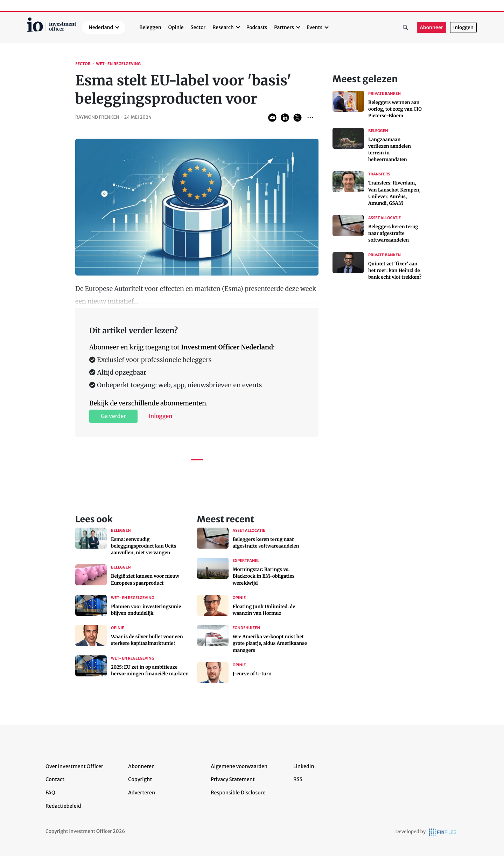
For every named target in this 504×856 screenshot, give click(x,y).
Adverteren (142, 793)
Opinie (176, 27)
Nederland (101, 27)
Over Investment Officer (74, 766)
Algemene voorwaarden (239, 766)
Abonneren (141, 766)
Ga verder (113, 416)
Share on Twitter (297, 118)
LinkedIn (304, 766)
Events (314, 27)
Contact (55, 779)
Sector (198, 27)
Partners (284, 27)
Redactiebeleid (63, 806)
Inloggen (463, 27)
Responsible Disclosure (238, 793)
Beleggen (150, 27)
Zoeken (406, 28)
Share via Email (272, 118)
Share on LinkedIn (285, 118)
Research (223, 27)
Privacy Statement (233, 779)
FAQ (50, 793)
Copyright (140, 779)
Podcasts (257, 27)
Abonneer (432, 27)
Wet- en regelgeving (118, 64)
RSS (298, 779)
